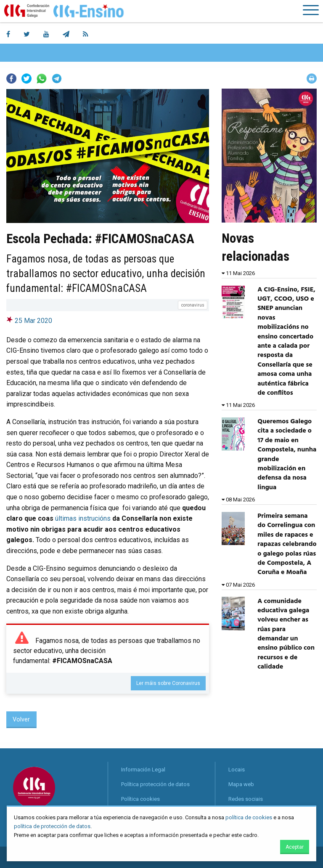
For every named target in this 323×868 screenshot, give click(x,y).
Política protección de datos (155, 784)
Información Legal (143, 770)
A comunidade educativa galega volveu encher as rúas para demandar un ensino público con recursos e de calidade (286, 634)
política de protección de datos (52, 826)
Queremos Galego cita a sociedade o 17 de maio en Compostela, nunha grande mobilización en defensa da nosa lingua (287, 455)
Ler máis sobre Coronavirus (168, 683)
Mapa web (241, 784)
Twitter (26, 79)
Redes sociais (246, 799)
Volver (21, 720)
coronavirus (193, 305)
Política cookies (140, 799)
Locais (237, 770)
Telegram (57, 79)
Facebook (11, 79)
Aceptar (295, 847)
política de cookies (249, 817)
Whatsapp (42, 79)
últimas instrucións (83, 518)
